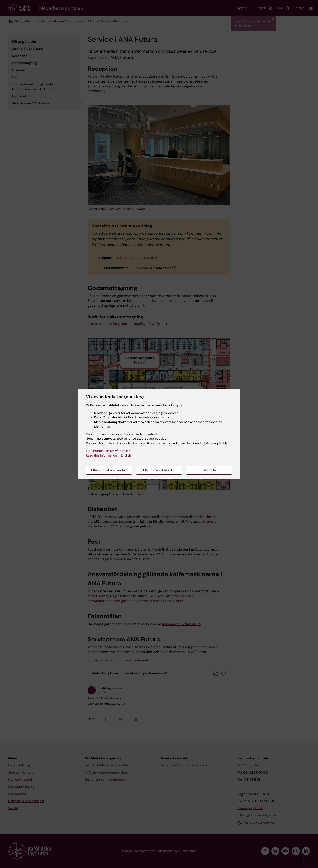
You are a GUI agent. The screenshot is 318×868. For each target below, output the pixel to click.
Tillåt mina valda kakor (159, 470)
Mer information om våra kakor (108, 451)
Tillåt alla (209, 470)
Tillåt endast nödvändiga (109, 470)
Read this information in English (109, 455)
